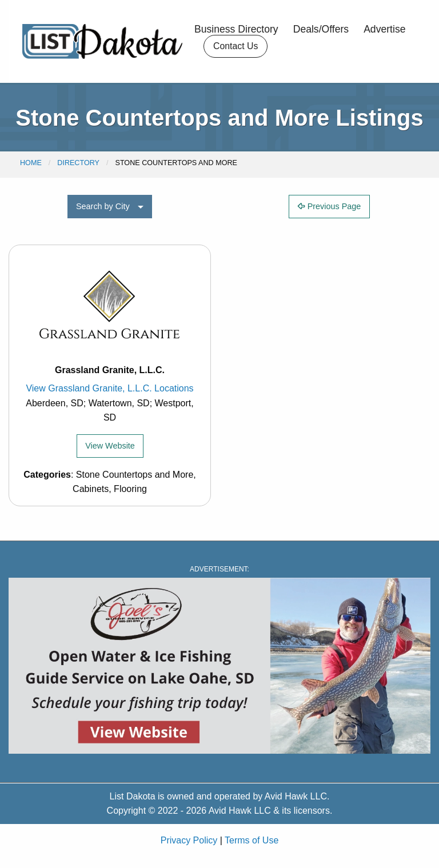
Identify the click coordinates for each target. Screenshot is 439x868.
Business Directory (236, 30)
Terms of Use (252, 840)
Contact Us (236, 46)
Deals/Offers (321, 30)
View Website (110, 446)
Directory (78, 163)
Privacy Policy (189, 840)
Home (31, 163)
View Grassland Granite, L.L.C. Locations (109, 388)
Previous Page (330, 206)
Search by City (103, 206)
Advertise (384, 30)
